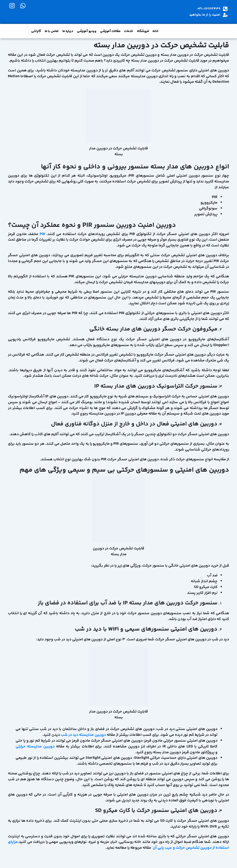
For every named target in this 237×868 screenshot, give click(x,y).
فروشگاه (143, 31)
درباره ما (68, 31)
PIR (42, 234)
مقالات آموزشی (110, 31)
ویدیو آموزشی (87, 31)
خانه (155, 31)
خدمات (129, 31)
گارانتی (36, 31)
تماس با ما (52, 31)
